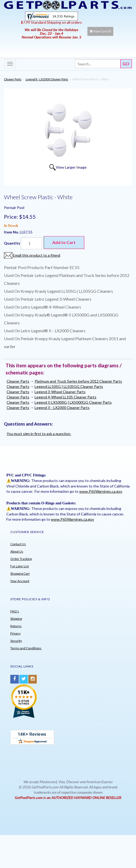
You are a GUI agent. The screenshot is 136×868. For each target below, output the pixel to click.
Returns (16, 626)
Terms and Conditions (26, 648)
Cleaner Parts (13, 79)
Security (16, 641)
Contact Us (18, 544)
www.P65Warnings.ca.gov (101, 491)
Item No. (12, 232)
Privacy (15, 633)
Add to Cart (64, 242)
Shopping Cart (20, 574)
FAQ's (15, 611)
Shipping (16, 619)
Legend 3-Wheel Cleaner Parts (60, 392)
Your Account (20, 581)
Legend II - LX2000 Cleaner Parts (47, 79)
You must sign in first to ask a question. (39, 434)
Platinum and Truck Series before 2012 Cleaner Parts (78, 381)
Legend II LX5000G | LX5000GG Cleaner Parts (73, 402)
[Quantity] (31, 243)
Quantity (12, 243)
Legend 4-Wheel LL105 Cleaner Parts (65, 397)
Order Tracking (21, 559)
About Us (17, 551)
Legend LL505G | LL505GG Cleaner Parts (69, 386)
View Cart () (100, 31)
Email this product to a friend (37, 255)
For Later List (20, 566)
